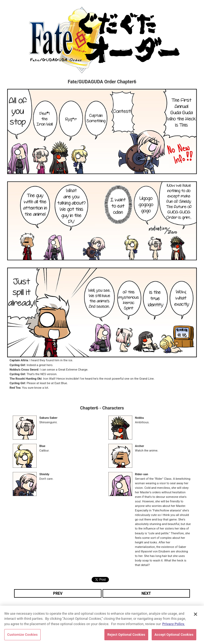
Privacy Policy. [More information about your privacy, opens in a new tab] (174, 625)
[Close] (195, 615)
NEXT (146, 593)
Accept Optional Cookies (174, 636)
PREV (58, 593)
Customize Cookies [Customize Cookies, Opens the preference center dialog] (22, 636)
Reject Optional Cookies (126, 636)
